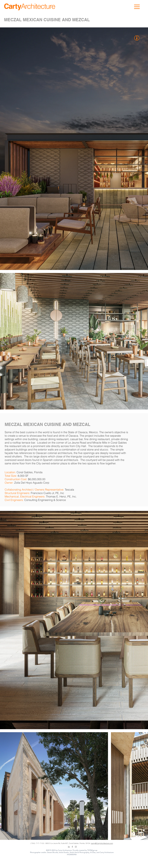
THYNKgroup (92, 850)
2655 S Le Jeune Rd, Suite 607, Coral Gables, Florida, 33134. (68, 843)
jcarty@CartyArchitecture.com (102, 843)
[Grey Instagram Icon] (76, 847)
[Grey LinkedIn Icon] (69, 847)
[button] (137, 7)
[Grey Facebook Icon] (72, 847)
